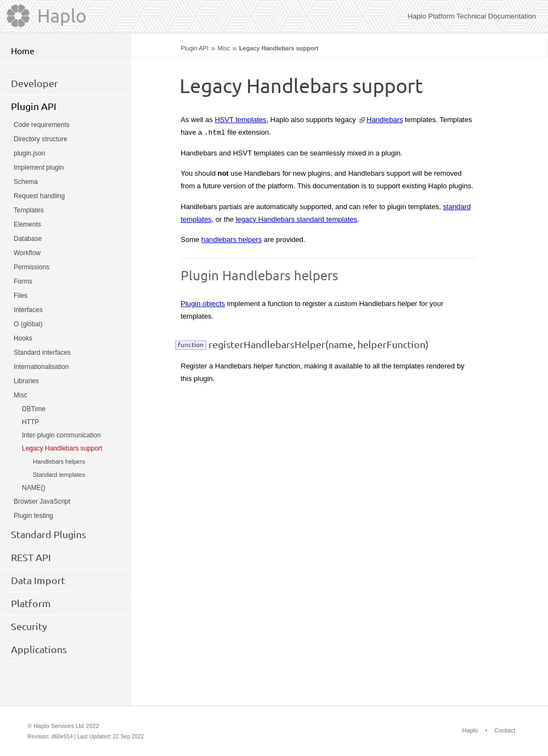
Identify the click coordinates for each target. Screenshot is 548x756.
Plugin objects (203, 304)
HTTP (30, 422)
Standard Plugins (48, 534)
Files (21, 296)
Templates (29, 210)
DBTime (34, 409)
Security (29, 626)
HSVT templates (240, 120)
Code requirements (42, 125)
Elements (27, 224)
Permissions (31, 267)
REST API (31, 557)
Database (28, 239)
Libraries (26, 381)
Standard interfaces (42, 353)
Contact (505, 730)
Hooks (23, 338)
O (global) (28, 324)
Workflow (27, 253)
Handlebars (385, 120)
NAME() (34, 488)
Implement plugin (39, 168)
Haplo (470, 730)
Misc (224, 48)
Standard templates (59, 475)
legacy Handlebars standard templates (296, 219)
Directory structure (41, 139)
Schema (26, 182)
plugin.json (29, 153)
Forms (23, 281)
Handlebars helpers (59, 461)
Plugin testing (33, 516)
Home (23, 51)
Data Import (38, 580)
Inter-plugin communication (61, 435)
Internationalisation (41, 367)
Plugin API (195, 48)
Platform (31, 603)
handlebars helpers (232, 240)
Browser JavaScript (42, 501)
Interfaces (28, 310)
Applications (39, 649)
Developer (34, 83)
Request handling (39, 196)
